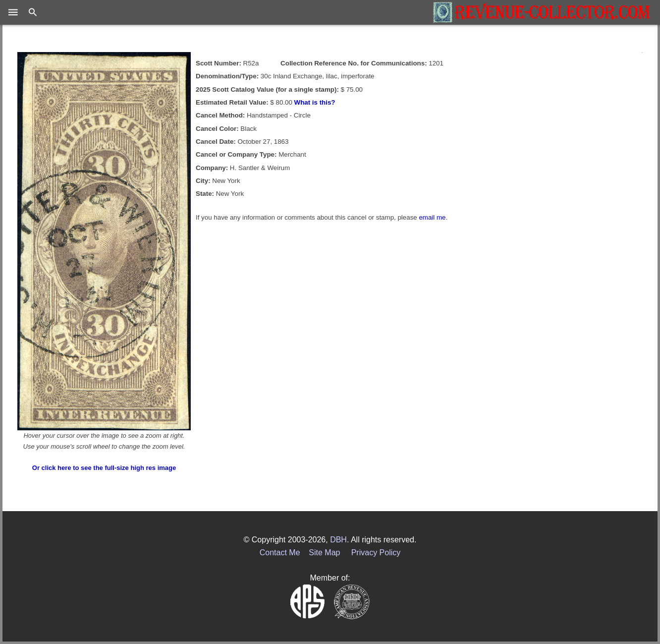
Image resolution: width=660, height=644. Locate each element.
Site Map (324, 553)
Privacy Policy (376, 553)
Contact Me (280, 553)
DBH (338, 540)
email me (432, 217)
